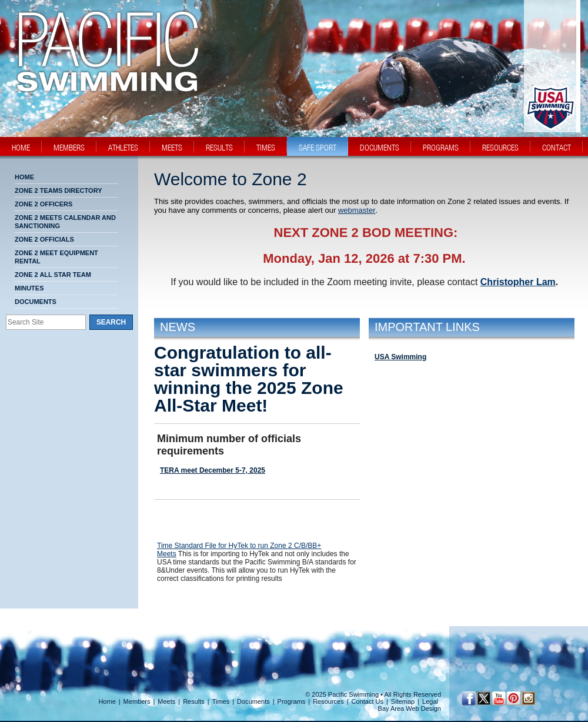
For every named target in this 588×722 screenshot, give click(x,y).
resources (500, 148)
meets (172, 148)
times (266, 148)
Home (24, 177)
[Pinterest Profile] (513, 698)
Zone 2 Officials (44, 239)
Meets (166, 701)
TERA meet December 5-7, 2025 (213, 470)
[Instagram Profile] (528, 698)
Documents (36, 302)
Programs (292, 701)
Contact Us (367, 701)
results (219, 148)
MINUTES (29, 288)
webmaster (357, 210)
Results (194, 701)
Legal (430, 701)
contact (557, 148)
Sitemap (403, 701)
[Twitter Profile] (484, 698)
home (21, 148)
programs (441, 148)
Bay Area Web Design (410, 708)
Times (221, 701)
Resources (328, 701)
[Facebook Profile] (469, 698)
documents (380, 148)
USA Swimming (400, 357)
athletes (123, 148)
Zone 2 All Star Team (53, 275)
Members (137, 701)
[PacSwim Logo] (104, 82)
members (69, 148)
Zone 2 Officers (44, 204)
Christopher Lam (518, 282)
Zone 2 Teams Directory (59, 190)
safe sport (318, 148)
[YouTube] (498, 698)
